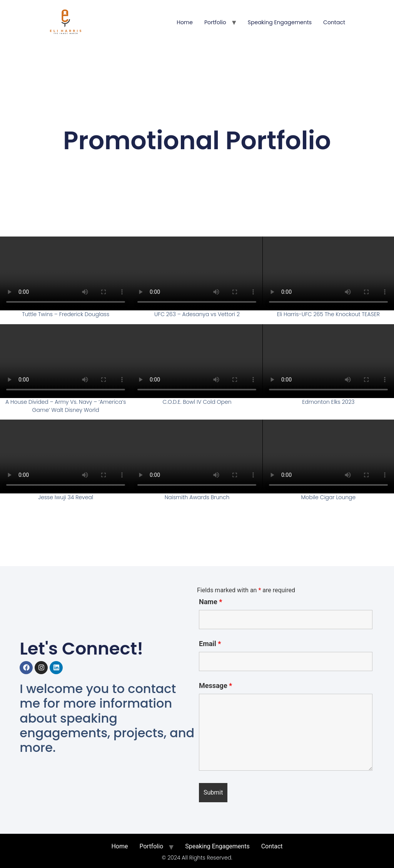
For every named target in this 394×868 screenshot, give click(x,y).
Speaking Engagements (280, 22)
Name (210, 602)
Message (215, 686)
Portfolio (215, 22)
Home (185, 22)
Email (210, 644)
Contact (334, 22)
